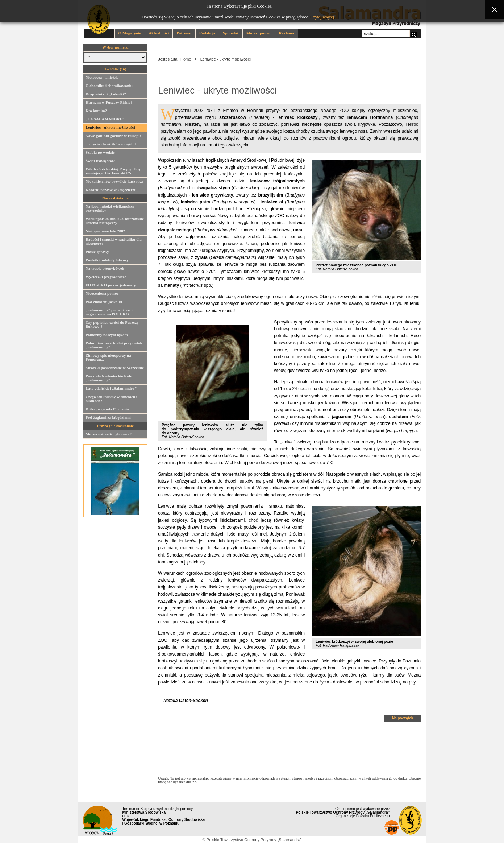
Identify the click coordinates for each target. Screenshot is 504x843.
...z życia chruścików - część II (111, 145)
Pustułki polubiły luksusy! (108, 261)
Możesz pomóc (259, 33)
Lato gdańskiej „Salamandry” (111, 389)
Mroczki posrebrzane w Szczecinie (115, 369)
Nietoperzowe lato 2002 (105, 232)
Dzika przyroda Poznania (107, 410)
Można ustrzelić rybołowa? (109, 435)
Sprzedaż (231, 33)
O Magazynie (130, 33)
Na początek (403, 718)
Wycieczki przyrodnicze (106, 278)
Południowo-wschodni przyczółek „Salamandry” (114, 346)
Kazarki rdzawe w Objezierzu (111, 191)
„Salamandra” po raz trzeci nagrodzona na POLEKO (109, 313)
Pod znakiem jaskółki (104, 303)
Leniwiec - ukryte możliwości (110, 128)
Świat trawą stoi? (100, 162)
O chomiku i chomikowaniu (109, 87)
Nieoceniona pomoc (102, 294)
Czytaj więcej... (324, 17)
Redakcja (207, 33)
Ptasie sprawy (97, 253)
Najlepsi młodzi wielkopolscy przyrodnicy (110, 209)
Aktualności (159, 33)
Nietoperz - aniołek (102, 78)
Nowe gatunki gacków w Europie (113, 137)
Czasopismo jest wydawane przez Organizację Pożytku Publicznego (343, 812)
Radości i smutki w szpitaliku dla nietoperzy (114, 242)
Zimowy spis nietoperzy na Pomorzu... (108, 358)
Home (186, 59)
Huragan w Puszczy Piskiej (109, 103)
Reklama (286, 33)
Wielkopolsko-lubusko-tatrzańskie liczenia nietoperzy (115, 222)
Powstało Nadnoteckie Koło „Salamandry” (109, 379)
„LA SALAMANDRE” (105, 120)
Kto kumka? (96, 112)
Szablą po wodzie (100, 153)
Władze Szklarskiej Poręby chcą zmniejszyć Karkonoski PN (113, 172)
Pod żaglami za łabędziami (108, 418)
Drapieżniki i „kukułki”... (107, 95)
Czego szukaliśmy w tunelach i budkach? (111, 400)
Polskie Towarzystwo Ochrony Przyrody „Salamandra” (254, 840)
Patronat (184, 33)
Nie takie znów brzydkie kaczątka (114, 182)
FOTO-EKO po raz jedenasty (111, 286)
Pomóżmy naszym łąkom (107, 336)
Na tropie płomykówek (105, 269)
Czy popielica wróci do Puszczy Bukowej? (112, 325)
